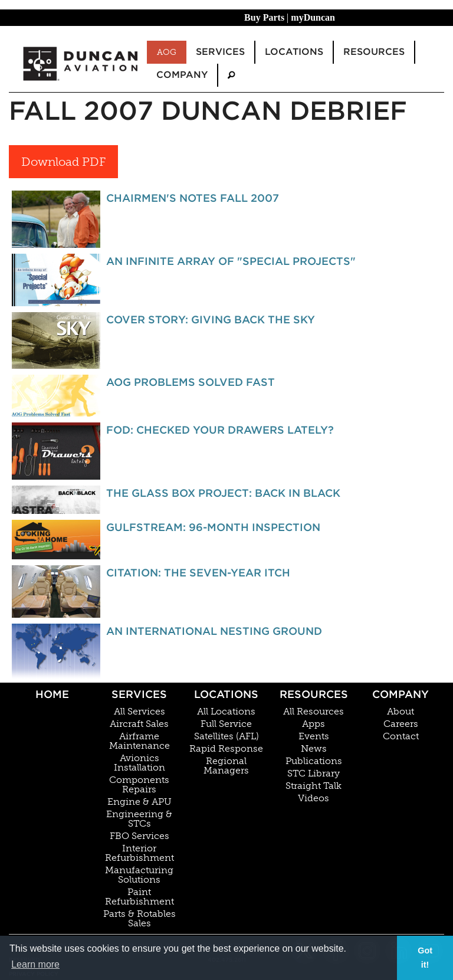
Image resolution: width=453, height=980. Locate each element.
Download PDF (63, 162)
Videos (314, 798)
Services (139, 694)
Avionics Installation (139, 763)
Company (401, 694)
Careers (401, 724)
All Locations (226, 712)
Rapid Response (226, 749)
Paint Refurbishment (139, 897)
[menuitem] (231, 75)
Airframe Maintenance (139, 741)
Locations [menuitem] (294, 52)
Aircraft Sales (139, 724)
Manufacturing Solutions (139, 875)
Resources (314, 694)
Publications (314, 761)
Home (52, 694)
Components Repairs (139, 785)
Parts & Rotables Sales (139, 919)
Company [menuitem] (182, 75)
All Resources (314, 712)
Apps (314, 724)
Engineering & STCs (139, 819)
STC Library (314, 773)
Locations (226, 694)
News (314, 749)
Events (314, 736)
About (401, 712)
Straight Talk (314, 786)
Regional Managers (226, 766)
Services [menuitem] (220, 52)
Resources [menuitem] (374, 52)
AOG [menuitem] (167, 52)
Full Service (226, 724)
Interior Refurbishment (139, 853)
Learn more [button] (35, 964)
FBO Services (139, 836)
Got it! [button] (425, 958)
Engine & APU (139, 802)
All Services (139, 712)
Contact (401, 736)
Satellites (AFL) (226, 736)
